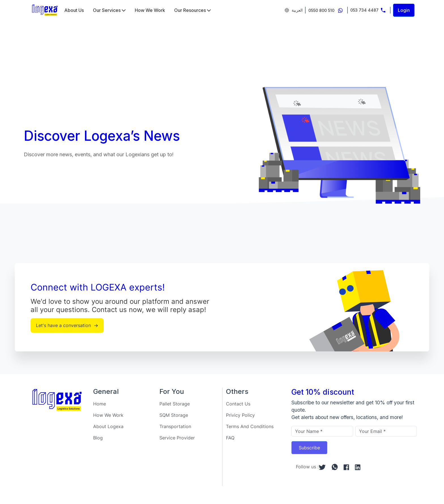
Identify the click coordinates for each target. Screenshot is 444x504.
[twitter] (322, 467)
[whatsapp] (335, 467)
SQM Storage (174, 415)
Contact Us (238, 404)
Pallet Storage (175, 404)
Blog (98, 438)
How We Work (150, 10)
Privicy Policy (240, 415)
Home (100, 404)
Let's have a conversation (67, 325)
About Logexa (108, 426)
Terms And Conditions (250, 426)
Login (404, 10)
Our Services (109, 10)
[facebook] (346, 467)
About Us (74, 10)
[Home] (45, 10)
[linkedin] (358, 467)
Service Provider (177, 438)
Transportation (175, 426)
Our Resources (193, 10)
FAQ (230, 438)
